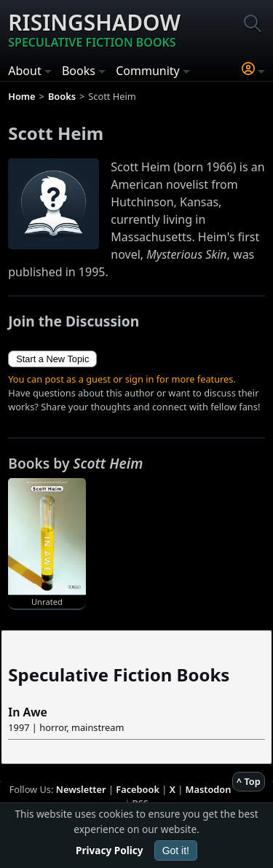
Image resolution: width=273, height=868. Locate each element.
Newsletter (81, 789)
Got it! (176, 851)
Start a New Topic (52, 359)
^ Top (249, 781)
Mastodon (209, 789)
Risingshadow (94, 29)
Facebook (138, 789)
